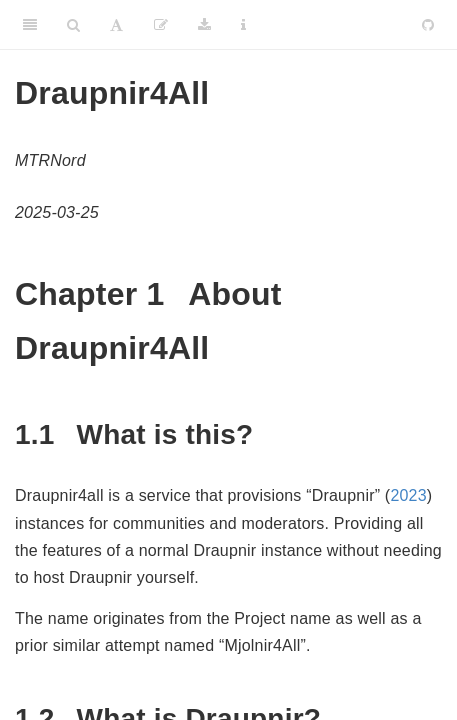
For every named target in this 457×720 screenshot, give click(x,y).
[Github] (428, 25)
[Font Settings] (116, 25)
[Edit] (161, 25)
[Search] (73, 25)
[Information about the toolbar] (243, 25)
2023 (408, 495)
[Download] (204, 25)
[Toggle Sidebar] (30, 25)
